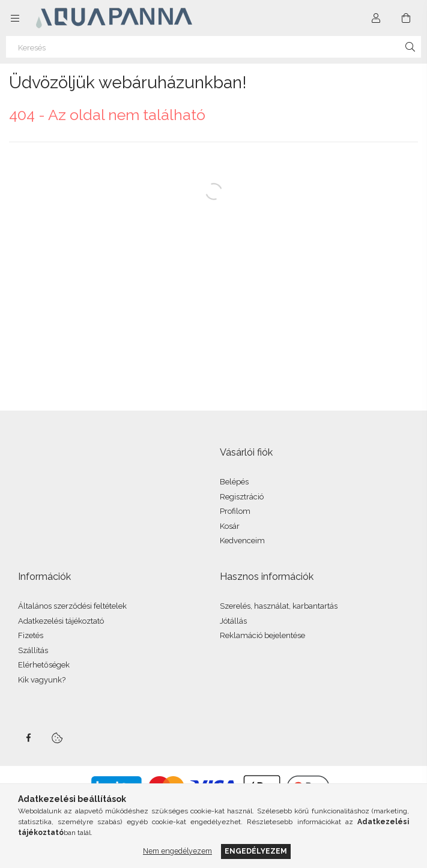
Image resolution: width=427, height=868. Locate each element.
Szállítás (33, 650)
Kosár (230, 526)
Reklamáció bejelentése (262, 635)
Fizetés (31, 635)
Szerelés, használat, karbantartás (279, 606)
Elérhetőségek (44, 665)
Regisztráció (242, 497)
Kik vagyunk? (42, 680)
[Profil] (376, 18)
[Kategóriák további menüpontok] (15, 18)
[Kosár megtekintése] (406, 18)
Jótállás (233, 621)
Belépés (234, 482)
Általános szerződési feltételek (72, 606)
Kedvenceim (242, 541)
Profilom (235, 511)
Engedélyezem (256, 851)
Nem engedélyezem (177, 851)
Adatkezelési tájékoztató (61, 621)
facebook (28, 738)
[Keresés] (213, 47)
